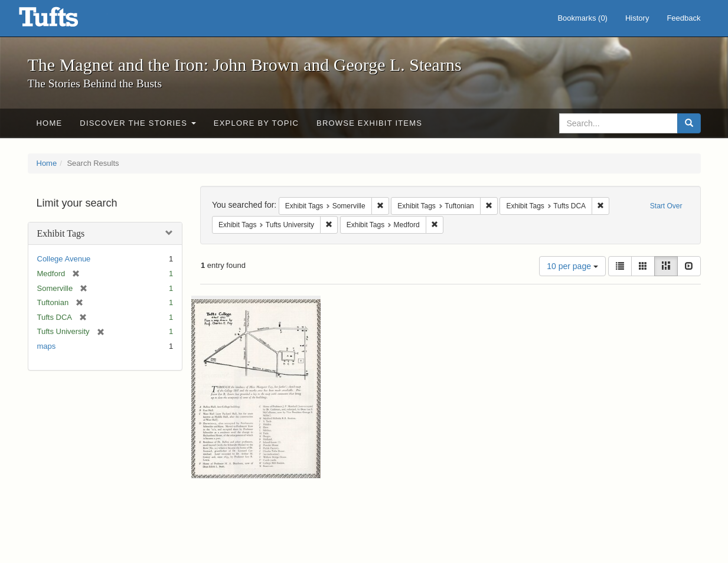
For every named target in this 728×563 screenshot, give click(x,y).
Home (50, 123)
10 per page (572, 266)
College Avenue (64, 259)
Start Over (666, 206)
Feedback (683, 18)
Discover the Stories (138, 123)
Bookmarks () (582, 18)
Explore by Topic (256, 123)
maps (47, 346)
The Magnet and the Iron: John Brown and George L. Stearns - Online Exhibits (63, 21)
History (637, 18)
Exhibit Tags (61, 233)
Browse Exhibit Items (369, 123)
